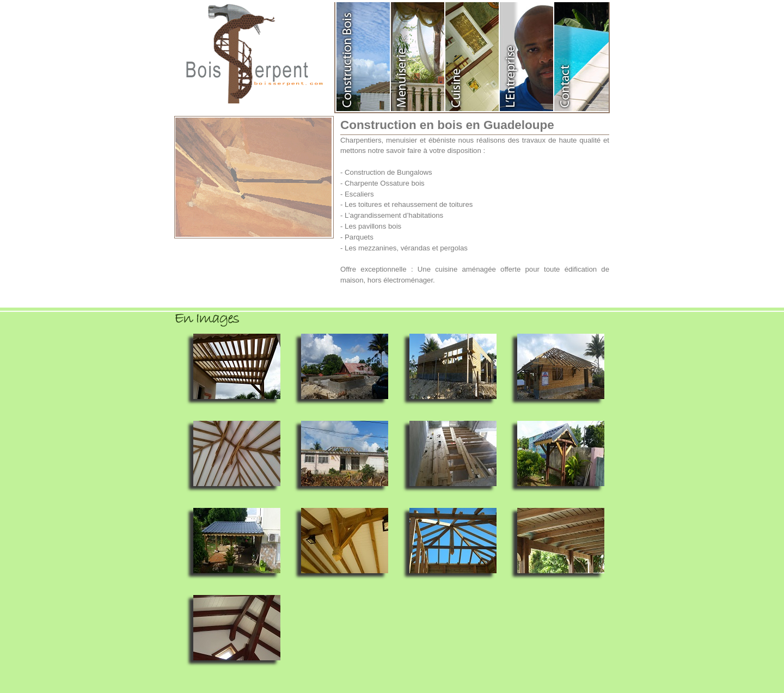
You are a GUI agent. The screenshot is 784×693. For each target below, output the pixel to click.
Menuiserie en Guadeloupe (418, 57)
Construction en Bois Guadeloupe (364, 57)
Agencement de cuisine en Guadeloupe (473, 57)
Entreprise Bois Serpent (527, 57)
